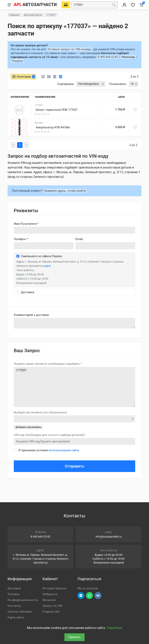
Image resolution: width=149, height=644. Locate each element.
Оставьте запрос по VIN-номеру (69, 49)
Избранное (50, 594)
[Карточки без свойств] (43, 77)
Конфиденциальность (23, 600)
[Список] (55, 77)
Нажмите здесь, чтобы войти (65, 191)
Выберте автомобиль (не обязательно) (40, 412)
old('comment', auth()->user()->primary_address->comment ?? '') (74, 323)
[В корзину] (135, 110)
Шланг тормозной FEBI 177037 (57, 110)
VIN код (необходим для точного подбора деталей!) (49, 435)
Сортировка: (66, 84)
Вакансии (49, 600)
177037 (74, 387)
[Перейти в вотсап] (89, 596)
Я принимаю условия (49, 450)
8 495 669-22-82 (108, 57)
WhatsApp (128, 57)
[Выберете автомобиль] (66, 5)
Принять (74, 637)
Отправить (74, 466)
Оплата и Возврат (20, 612)
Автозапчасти (33, 15)
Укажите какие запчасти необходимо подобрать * (48, 364)
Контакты (14, 606)
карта (47, 266)
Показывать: (118, 84)
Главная (14, 15)
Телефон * (21, 239)
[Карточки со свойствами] (49, 77)
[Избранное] (133, 5)
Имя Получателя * (26, 224)
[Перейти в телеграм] (81, 596)
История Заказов (54, 588)
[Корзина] (141, 5)
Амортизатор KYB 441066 (53, 127)
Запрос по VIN (52, 606)
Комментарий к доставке (31, 315)
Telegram (17, 61)
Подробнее (114, 628)
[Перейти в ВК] (98, 596)
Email (79, 239)
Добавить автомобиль (28, 427)
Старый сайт (51, 612)
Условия (13, 594)
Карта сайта (16, 617)
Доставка (14, 588)
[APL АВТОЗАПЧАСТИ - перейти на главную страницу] (35, 5)
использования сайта (64, 450)
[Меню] (9, 5)
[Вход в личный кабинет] (124, 5)
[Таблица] (61, 77)
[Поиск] (114, 5)
